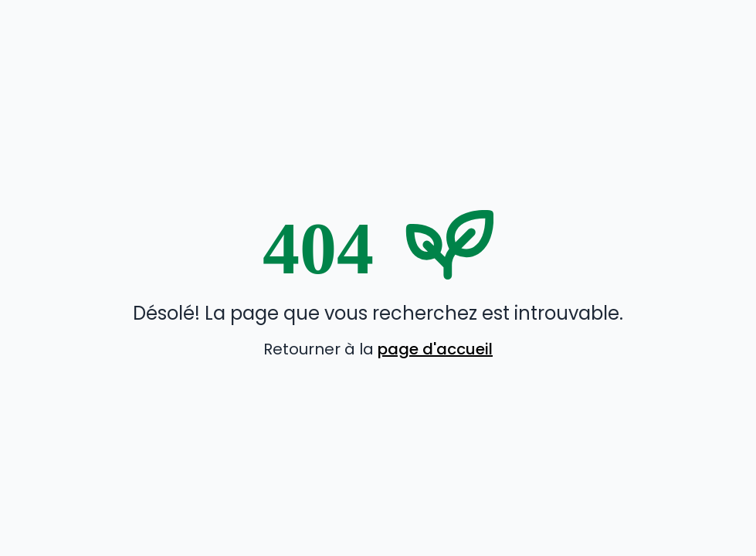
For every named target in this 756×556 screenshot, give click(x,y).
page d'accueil (435, 349)
